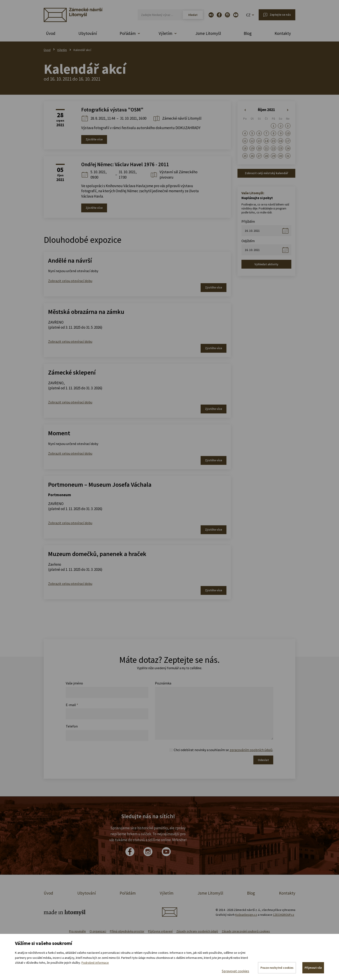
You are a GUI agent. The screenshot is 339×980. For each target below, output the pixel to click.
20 (259, 148)
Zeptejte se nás (280, 15)
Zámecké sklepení (72, 372)
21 (266, 148)
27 (259, 156)
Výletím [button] (166, 33)
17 (288, 141)
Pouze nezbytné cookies (277, 968)
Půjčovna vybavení (160, 931)
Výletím (62, 50)
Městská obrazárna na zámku (86, 312)
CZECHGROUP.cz (283, 915)
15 (273, 141)
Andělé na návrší (70, 260)
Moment (59, 433)
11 (245, 141)
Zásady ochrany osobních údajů (197, 931)
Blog (248, 33)
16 (281, 141)
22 (273, 148)
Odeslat (263, 760)
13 (259, 141)
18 (245, 148)
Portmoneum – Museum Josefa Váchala (100, 484)
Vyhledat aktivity (266, 264)
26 (252, 156)
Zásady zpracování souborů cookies (246, 931)
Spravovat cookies (235, 971)
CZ (248, 15)
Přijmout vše (313, 968)
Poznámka (163, 683)
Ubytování (88, 33)
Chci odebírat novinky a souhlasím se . (223, 750)
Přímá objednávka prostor (127, 931)
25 (245, 156)
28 (266, 156)
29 (273, 156)
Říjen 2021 (266, 110)
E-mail (72, 705)
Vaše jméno (74, 683)
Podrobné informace (95, 963)
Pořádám (128, 893)
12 (252, 141)
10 (288, 133)
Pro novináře (77, 931)
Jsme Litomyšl (208, 33)
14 (266, 141)
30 (281, 156)
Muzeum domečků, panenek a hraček (97, 554)
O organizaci (98, 931)
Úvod (51, 33)
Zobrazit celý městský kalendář (266, 173)
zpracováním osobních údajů (251, 750)
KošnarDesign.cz (246, 915)
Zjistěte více (94, 139)
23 (281, 148)
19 (252, 148)
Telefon (72, 726)
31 (288, 156)
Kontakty (283, 33)
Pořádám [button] (128, 33)
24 (288, 148)
